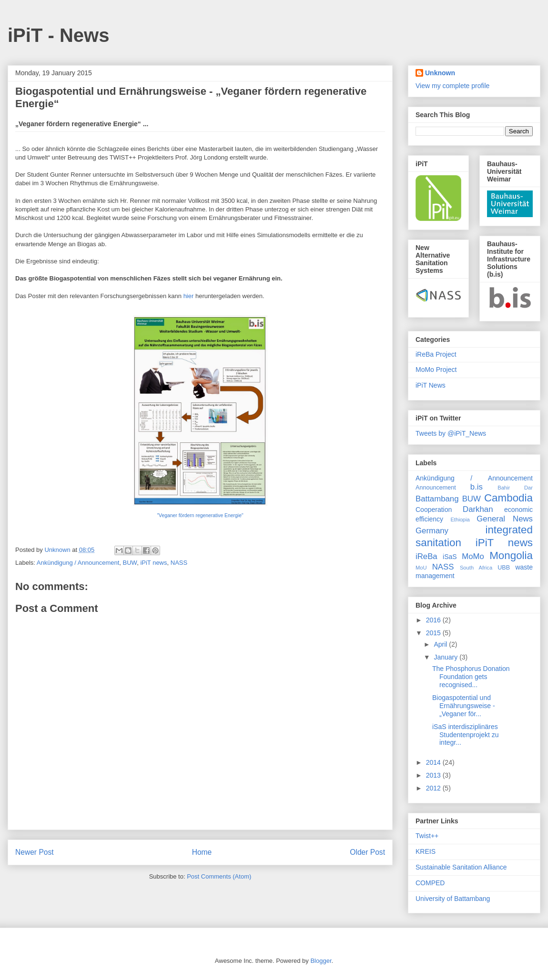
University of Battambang (453, 899)
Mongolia (511, 555)
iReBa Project (436, 354)
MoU (421, 568)
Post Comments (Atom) (219, 876)
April (441, 644)
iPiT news (153, 563)
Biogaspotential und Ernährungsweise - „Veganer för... (464, 706)
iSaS (450, 557)
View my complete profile (452, 86)
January (447, 657)
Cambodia (508, 498)
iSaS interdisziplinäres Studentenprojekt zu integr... (466, 735)
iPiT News (431, 385)
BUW (130, 563)
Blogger (321, 961)
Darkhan (478, 509)
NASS (179, 563)
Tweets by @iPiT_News (451, 433)
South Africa (476, 568)
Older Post (367, 852)
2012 (434, 788)
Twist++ (427, 836)
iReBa (426, 556)
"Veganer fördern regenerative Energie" (200, 515)
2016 (434, 620)
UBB (504, 568)
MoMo (473, 556)
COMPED (430, 883)
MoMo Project (436, 370)
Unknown (440, 73)
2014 (434, 762)
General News (505, 519)
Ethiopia (460, 520)
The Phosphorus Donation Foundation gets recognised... (471, 677)
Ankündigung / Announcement (78, 563)
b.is (477, 487)
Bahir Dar (515, 488)
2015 (434, 633)
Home (202, 852)
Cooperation (434, 510)
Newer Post (35, 852)
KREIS (426, 851)
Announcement (436, 488)
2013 (434, 775)
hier (189, 296)
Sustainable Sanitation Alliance (461, 867)
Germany (432, 531)
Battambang (437, 499)
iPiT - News (58, 35)
